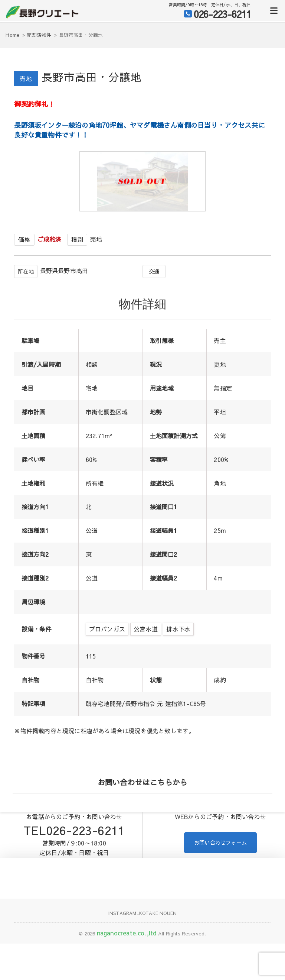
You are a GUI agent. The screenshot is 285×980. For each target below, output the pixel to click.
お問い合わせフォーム (220, 865)
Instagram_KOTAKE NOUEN (142, 935)
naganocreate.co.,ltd (127, 955)
